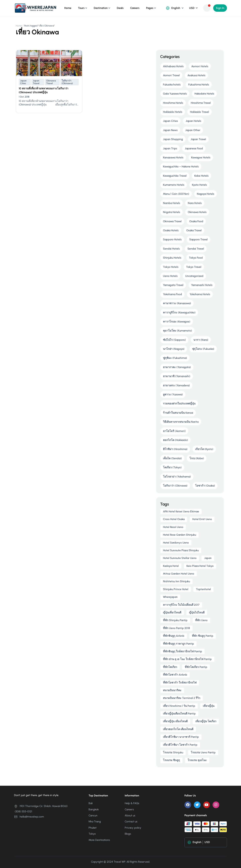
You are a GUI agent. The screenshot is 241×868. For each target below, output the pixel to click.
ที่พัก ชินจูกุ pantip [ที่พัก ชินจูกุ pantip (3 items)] (203, 636)
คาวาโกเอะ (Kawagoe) (177, 322)
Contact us (131, 821)
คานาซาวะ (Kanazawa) (177, 303)
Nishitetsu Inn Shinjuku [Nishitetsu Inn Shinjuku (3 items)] (176, 581)
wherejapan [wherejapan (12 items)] (170, 597)
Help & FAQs (132, 803)
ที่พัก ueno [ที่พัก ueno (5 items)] (201, 620)
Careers (135, 8)
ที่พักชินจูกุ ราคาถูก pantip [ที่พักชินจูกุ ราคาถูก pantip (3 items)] (178, 644)
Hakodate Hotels (204, 94)
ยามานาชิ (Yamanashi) (177, 376)
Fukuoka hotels (172, 85)
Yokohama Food (172, 294)
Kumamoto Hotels (174, 185)
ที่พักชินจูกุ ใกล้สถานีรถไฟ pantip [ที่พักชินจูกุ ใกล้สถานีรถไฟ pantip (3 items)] (183, 651)
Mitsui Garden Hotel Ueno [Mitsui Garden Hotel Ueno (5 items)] (179, 574)
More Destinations (99, 840)
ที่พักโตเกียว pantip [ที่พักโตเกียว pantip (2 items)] (196, 667)
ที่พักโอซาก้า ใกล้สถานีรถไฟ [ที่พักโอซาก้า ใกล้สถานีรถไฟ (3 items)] (180, 683)
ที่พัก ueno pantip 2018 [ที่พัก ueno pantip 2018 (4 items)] (176, 628)
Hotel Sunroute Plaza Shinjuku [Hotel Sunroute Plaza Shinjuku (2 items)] (181, 550)
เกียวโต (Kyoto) (204, 449)
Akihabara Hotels (173, 66)
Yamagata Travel (173, 285)
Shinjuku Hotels (172, 258)
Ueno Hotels (170, 276)
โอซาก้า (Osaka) (205, 486)
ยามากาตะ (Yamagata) (177, 367)
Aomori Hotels (200, 66)
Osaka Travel (194, 230)
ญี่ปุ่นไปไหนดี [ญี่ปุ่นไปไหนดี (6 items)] (197, 612)
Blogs (128, 834)
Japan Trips (170, 148)
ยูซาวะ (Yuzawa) (173, 394)
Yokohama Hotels (200, 294)
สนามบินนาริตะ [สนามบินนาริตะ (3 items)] (172, 690)
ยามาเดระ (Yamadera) (176, 385)
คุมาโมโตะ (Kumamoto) (177, 331)
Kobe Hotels (201, 176)
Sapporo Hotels (172, 239)
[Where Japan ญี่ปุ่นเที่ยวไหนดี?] (35, 8)
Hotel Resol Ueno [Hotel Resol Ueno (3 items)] (173, 527)
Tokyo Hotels (171, 267)
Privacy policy (133, 828)
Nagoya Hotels (206, 194)
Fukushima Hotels (199, 85)
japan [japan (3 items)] (208, 558)
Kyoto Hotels (199, 185)
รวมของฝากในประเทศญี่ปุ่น (179, 403)
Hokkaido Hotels (173, 112)
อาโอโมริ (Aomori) (174, 431)
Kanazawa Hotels (173, 157)
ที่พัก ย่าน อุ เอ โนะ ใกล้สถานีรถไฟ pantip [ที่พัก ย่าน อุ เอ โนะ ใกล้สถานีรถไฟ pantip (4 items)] (187, 659)
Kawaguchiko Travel (175, 176)
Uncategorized (194, 276)
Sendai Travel (196, 249)
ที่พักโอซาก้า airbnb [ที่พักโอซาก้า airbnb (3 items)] (175, 675)
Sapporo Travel (198, 239)
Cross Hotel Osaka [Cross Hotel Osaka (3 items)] (174, 519)
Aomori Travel (171, 75)
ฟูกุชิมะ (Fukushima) (175, 358)
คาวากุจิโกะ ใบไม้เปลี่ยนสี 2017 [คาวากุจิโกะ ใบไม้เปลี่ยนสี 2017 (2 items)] (181, 605)
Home (68, 8)
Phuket (93, 828)
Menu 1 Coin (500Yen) (176, 194)
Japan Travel (36, 82)
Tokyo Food (196, 258)
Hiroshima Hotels (173, 103)
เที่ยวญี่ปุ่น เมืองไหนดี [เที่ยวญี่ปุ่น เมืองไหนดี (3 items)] (175, 721)
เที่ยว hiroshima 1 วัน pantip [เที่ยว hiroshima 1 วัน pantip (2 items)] (179, 706)
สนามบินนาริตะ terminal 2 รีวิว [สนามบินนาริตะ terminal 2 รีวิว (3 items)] (182, 698)
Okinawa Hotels (197, 212)
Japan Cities (23, 82)
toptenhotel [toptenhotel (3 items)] (203, 589)
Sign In (220, 8)
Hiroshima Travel (201, 103)
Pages (150, 8)
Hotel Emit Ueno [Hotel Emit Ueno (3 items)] (202, 519)
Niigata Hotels (172, 212)
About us (130, 815)
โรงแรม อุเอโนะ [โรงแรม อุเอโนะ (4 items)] (197, 760)
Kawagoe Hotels (201, 157)
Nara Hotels (195, 203)
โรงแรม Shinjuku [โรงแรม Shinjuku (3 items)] (173, 752)
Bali (91, 803)
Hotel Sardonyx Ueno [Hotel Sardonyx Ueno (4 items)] (176, 543)
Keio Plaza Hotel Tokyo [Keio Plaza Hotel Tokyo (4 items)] (200, 566)
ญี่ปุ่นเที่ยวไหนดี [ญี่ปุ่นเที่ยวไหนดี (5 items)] (172, 612)
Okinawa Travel (51, 82)
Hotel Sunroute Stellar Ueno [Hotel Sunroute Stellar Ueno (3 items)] (180, 558)
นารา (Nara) (201, 340)
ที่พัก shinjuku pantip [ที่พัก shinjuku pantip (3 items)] (175, 620)
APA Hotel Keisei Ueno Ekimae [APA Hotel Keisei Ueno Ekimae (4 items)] (181, 511)
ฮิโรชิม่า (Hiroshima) (175, 449)
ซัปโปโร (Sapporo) (174, 340)
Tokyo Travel (194, 267)
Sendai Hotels (171, 249)
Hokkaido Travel (199, 112)
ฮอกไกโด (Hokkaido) (175, 440)
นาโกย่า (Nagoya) (174, 349)
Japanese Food (194, 148)
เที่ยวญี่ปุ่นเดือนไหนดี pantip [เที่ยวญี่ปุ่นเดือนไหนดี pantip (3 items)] (179, 714)
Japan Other (193, 130)
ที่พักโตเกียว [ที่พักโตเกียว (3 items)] (170, 667)
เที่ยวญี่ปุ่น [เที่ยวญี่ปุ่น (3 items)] (209, 706)
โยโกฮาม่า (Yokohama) (177, 477)
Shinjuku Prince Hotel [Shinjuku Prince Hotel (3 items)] (176, 589)
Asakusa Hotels (196, 75)
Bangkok (94, 809)
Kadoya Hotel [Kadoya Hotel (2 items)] (171, 566)
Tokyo (92, 834)
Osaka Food (196, 221)
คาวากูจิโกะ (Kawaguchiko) (179, 312)
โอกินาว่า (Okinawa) (67, 82)
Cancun (93, 815)
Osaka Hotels (171, 230)
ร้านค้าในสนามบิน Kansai (178, 413)
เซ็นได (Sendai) (172, 458)
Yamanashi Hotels (202, 285)
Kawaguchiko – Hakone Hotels (181, 167)
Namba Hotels (172, 203)
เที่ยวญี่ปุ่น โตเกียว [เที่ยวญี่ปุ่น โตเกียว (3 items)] (206, 721)
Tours (81, 8)
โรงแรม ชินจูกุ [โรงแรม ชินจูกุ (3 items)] (171, 760)
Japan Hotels (193, 121)
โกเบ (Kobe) (197, 458)
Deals (120, 8)
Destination (101, 8)
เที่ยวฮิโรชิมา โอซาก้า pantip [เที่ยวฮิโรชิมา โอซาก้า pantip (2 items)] (180, 745)
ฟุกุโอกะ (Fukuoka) (203, 349)
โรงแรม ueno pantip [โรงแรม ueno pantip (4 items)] (203, 752)
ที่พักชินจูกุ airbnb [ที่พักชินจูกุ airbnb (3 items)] (174, 636)
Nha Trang (95, 821)
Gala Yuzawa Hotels (175, 94)
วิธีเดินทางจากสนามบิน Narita (181, 422)
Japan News (170, 130)
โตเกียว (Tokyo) (172, 467)
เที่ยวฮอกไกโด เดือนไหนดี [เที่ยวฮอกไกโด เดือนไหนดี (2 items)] (178, 729)
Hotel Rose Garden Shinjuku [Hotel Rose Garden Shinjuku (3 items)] (179, 535)
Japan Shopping (173, 139)
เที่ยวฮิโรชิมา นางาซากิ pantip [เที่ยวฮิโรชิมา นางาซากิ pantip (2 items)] (181, 737)
